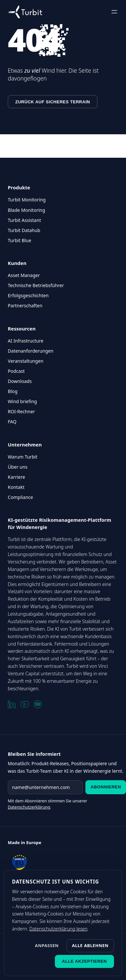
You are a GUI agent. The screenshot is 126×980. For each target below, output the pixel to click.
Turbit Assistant (24, 220)
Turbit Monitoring (27, 200)
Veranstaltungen (25, 361)
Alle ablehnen (90, 945)
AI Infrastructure (26, 341)
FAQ (12, 422)
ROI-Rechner (21, 411)
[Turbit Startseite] (25, 12)
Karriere (16, 477)
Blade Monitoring (26, 210)
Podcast (16, 371)
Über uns (18, 467)
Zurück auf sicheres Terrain (53, 102)
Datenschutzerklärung (29, 807)
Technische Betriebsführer (36, 285)
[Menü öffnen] (114, 12)
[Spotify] (38, 704)
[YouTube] (25, 704)
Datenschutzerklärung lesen (58, 929)
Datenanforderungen (31, 351)
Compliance (20, 497)
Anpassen (47, 945)
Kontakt (16, 487)
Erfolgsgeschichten (28, 295)
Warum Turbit (23, 457)
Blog (13, 391)
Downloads (20, 381)
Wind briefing (22, 401)
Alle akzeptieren (84, 961)
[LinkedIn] (12, 704)
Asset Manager (24, 275)
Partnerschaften (25, 306)
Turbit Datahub (24, 230)
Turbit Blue (19, 240)
